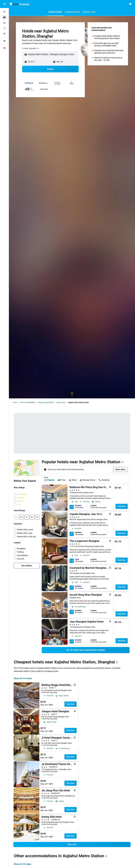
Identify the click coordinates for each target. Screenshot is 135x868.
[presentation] (122, 462)
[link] (27, 566)
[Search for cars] (4, 23)
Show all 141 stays (22, 864)
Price (62, 480)
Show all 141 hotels (23, 678)
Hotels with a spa (25, 533)
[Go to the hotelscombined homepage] (19, 4)
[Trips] (4, 41)
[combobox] (31, 48)
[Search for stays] (4, 17)
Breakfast (21, 549)
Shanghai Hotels (43, 403)
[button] (4, 4)
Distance (104, 480)
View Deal (122, 506)
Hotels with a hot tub (26, 537)
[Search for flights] (4, 12)
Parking (20, 552)
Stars (73, 480)
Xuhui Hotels (61, 403)
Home (15, 403)
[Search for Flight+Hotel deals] (4, 28)
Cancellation (22, 555)
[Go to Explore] (4, 34)
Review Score (87, 480)
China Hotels (24, 403)
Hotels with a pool (25, 530)
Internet (21, 559)
